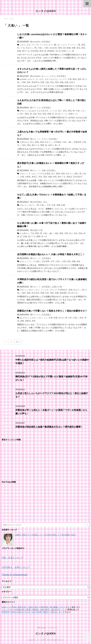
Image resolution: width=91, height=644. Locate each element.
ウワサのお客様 (44, 174)
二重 (78, 45)
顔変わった (66, 51)
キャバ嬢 (52, 45)
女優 (44, 170)
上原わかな (24, 142)
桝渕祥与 (36, 82)
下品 (32, 233)
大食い (40, 48)
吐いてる (21, 48)
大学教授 (57, 142)
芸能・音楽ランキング (12, 558)
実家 (24, 82)
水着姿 (28, 177)
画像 (19, 51)
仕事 (70, 79)
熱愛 (74, 48)
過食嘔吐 (51, 51)
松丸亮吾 (36, 293)
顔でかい (75, 293)
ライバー (72, 45)
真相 (41, 51)
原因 (83, 45)
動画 (75, 79)
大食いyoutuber (51, 48)
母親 (42, 82)
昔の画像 (67, 48)
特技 (69, 261)
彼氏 (29, 82)
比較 (35, 114)
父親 (47, 82)
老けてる (32, 236)
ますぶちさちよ (51, 79)
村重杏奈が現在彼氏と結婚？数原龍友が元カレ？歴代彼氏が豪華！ (49, 427)
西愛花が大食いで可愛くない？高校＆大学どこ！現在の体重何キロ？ (52, 311)
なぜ (28, 45)
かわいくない (34, 290)
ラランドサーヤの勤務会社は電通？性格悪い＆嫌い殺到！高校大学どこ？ (33, 610)
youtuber (37, 42)
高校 (78, 261)
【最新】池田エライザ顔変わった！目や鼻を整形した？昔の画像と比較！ (45, 535)
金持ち (72, 82)
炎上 (71, 233)
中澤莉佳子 (63, 290)
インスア (63, 79)
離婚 (39, 236)
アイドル (37, 108)
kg (21, 318)
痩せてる (26, 51)
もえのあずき (43, 111)
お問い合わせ (41, 628)
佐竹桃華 (46, 261)
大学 (52, 261)
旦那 (66, 233)
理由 (83, 48)
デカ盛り (37, 261)
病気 (55, 177)
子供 (49, 205)
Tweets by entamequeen (15, 574)
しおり (23, 45)
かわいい (31, 79)
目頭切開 (34, 51)
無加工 (35, 177)
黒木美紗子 (78, 177)
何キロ (61, 318)
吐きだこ (30, 48)
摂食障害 (77, 142)
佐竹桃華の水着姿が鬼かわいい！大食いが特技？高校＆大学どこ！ (51, 254)
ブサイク (53, 290)
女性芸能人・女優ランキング (16, 567)
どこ (30, 261)
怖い (22, 114)
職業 (42, 145)
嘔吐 (76, 174)
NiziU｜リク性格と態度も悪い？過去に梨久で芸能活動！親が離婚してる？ (33, 607)
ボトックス (62, 45)
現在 (78, 48)
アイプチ (35, 45)
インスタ (44, 45)
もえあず (32, 111)
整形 (60, 48)
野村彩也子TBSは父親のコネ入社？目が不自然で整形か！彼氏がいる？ (32, 612)
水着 (84, 142)
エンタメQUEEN (45, 11)
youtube (23, 79)
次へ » (19, 342)
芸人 (45, 202)
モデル (53, 76)
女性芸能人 (46, 42)
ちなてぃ (32, 205)
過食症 (69, 177)
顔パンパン (63, 114)
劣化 (65, 111)
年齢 (56, 233)
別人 (60, 111)
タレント (45, 76)
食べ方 (58, 145)
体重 (55, 318)
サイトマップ (53, 628)
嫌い (71, 142)
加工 (53, 174)
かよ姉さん (24, 233)
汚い (19, 145)
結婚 (66, 82)
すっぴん (40, 79)
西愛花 (28, 321)
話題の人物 (38, 230)
